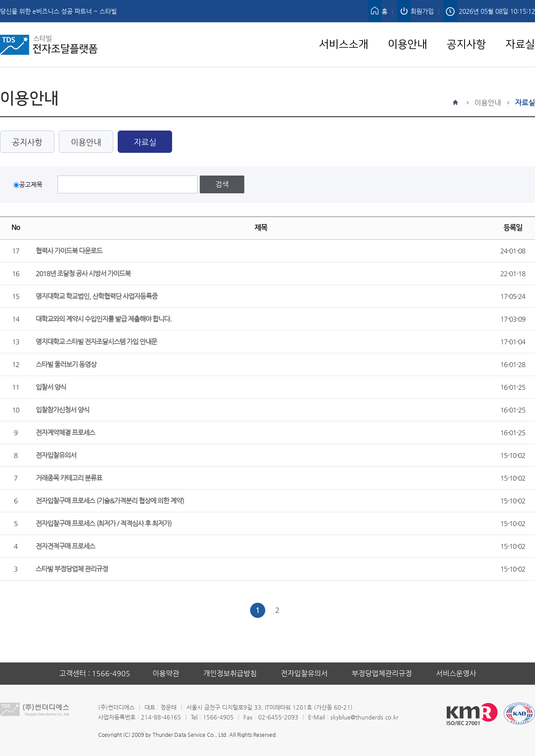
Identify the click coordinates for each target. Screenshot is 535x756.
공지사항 (466, 28)
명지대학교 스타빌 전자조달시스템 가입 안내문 (96, 341)
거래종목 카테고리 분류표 (69, 478)
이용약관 (166, 673)
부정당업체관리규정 (382, 673)
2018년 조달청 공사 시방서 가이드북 (83, 273)
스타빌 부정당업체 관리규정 (72, 569)
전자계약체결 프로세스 (65, 432)
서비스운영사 (456, 673)
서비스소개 (344, 28)
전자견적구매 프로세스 (65, 546)
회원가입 (422, 11)
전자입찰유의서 (56, 455)
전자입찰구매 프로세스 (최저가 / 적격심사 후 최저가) (103, 523)
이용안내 (407, 28)
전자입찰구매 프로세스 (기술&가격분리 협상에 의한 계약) (110, 501)
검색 (222, 184)
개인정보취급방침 (230, 673)
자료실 (520, 28)
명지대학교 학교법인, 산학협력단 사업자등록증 (97, 296)
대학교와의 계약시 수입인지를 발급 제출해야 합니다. (104, 319)
